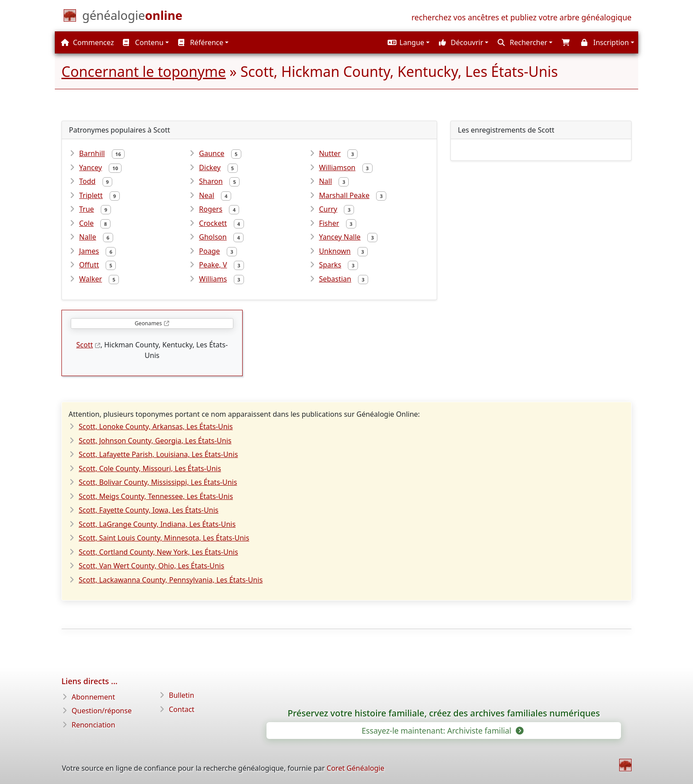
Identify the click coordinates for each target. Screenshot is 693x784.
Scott (85, 345)
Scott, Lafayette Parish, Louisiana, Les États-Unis (158, 454)
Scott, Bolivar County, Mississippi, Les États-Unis (158, 482)
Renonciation (93, 725)
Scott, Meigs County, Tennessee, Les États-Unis (156, 496)
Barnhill (92, 153)
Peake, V (213, 265)
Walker (91, 279)
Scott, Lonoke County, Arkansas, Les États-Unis (156, 426)
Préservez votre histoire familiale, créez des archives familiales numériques (444, 713)
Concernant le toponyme (144, 71)
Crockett (213, 223)
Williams (213, 279)
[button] (407, 42)
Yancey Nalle (340, 237)
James (89, 251)
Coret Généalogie (355, 768)
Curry (328, 209)
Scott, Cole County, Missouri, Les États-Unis (150, 468)
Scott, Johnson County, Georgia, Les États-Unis (155, 441)
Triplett (91, 195)
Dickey (210, 167)
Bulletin (181, 695)
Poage (209, 251)
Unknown (335, 251)
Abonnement (93, 697)
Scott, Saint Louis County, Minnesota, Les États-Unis (164, 538)
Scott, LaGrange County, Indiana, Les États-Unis (157, 524)
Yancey (91, 167)
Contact (182, 709)
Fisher (329, 223)
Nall (326, 181)
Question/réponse (102, 711)
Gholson (213, 237)
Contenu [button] (143, 42)
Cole (86, 223)
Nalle (88, 237)
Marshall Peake (344, 195)
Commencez (88, 42)
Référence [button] (201, 42)
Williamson (337, 167)
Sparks (330, 265)
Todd (87, 181)
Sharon (211, 181)
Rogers (211, 209)
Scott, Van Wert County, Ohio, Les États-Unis (151, 566)
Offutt (89, 265)
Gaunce (211, 153)
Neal (206, 195)
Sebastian (335, 279)
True (87, 209)
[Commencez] (132, 17)
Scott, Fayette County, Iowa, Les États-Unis (148, 510)
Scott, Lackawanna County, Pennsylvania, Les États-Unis (171, 580)
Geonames (148, 323)
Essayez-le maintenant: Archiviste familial (442, 731)
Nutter (330, 153)
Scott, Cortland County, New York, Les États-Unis (158, 552)
